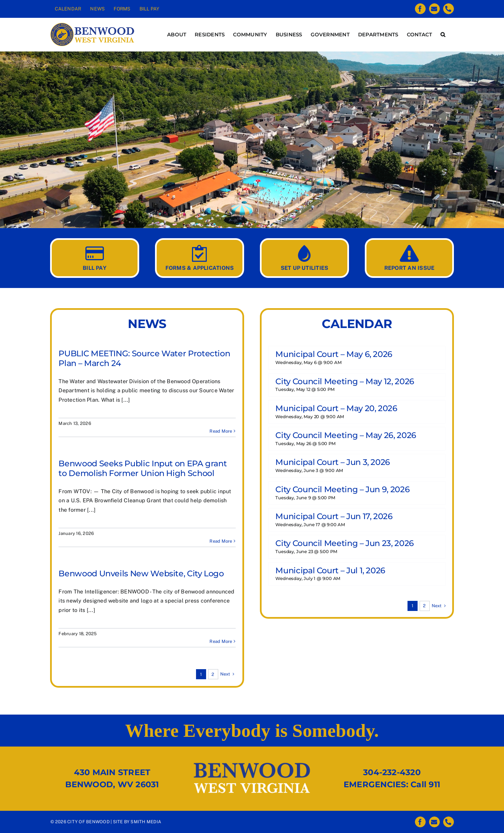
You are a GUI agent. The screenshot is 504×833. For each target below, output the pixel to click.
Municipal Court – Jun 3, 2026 (333, 462)
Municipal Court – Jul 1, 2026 (330, 570)
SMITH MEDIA (146, 822)
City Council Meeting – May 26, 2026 (346, 435)
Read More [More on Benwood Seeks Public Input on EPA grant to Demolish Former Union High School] (221, 541)
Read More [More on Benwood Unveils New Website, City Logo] (221, 641)
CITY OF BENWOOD (88, 822)
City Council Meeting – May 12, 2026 (345, 381)
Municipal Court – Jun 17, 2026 (334, 516)
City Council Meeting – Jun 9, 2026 (342, 489)
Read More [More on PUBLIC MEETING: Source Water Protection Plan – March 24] (221, 431)
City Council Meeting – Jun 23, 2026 (344, 543)
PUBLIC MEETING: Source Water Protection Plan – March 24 (144, 358)
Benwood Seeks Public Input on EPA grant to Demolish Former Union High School (143, 468)
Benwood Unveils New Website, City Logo (141, 573)
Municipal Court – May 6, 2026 (334, 354)
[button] (443, 34)
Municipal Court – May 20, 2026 (336, 408)
